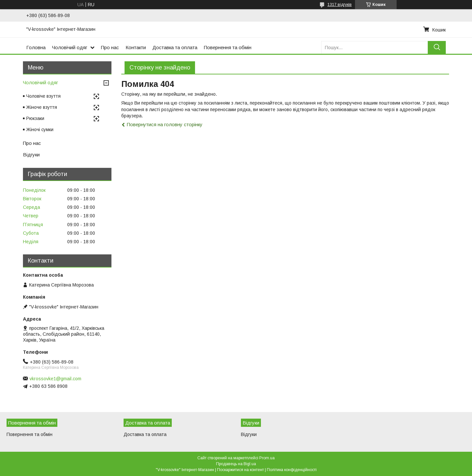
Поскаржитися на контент (240, 470)
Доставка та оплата (175, 47)
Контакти (136, 47)
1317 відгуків (340, 5)
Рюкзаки (35, 118)
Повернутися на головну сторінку (165, 124)
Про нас (110, 47)
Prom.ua (267, 458)
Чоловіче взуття (43, 96)
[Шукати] (437, 47)
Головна (36, 47)
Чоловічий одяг (70, 47)
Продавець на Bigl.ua (236, 464)
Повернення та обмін (228, 47)
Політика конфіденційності (292, 470)
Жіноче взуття (42, 107)
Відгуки (31, 155)
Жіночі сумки (40, 129)
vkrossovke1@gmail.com (55, 379)
